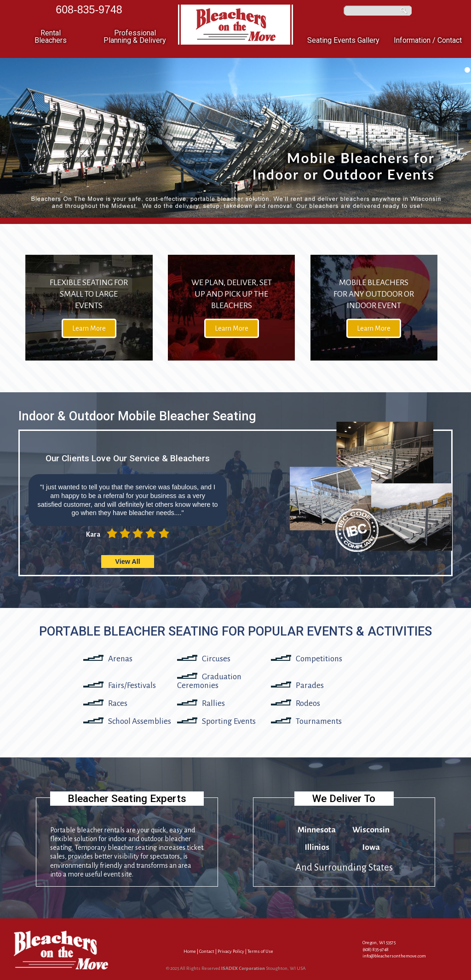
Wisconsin (371, 830)
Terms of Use (260, 951)
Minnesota (317, 830)
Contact (207, 951)
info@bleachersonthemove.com (394, 956)
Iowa (371, 847)
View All (127, 562)
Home (190, 951)
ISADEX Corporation (243, 968)
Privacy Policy (231, 951)
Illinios (317, 847)
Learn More (89, 328)
